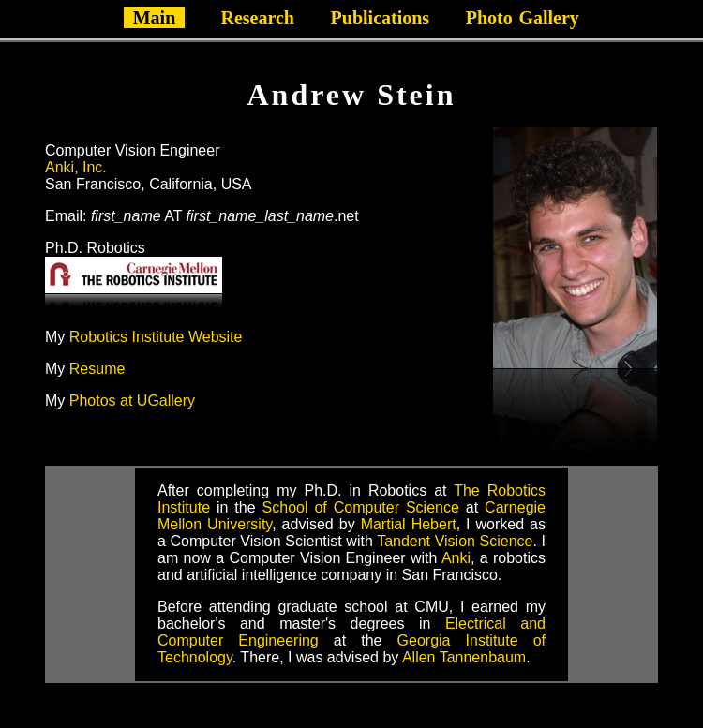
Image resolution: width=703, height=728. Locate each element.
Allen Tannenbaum (464, 657)
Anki (456, 558)
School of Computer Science (361, 507)
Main (155, 18)
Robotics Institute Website (156, 337)
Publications (381, 18)
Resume (97, 369)
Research (257, 18)
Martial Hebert (409, 524)
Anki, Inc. (76, 167)
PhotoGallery (523, 18)
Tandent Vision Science (455, 541)
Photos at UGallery (132, 401)
